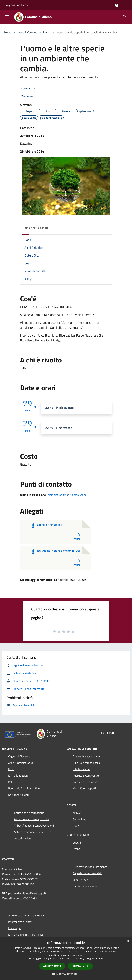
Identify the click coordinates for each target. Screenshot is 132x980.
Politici (12, 782)
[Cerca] (125, 17)
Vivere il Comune (27, 32)
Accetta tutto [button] (52, 966)
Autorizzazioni (23, 838)
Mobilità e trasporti (84, 788)
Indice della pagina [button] (36, 228)
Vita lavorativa (82, 769)
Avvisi (76, 826)
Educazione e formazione (29, 813)
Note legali (15, 928)
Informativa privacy (20, 922)
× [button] (128, 941)
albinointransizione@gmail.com (67, 495)
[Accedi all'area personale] (117, 5)
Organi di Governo (19, 756)
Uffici (11, 769)
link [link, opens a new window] (101, 959)
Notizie (77, 813)
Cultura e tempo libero (86, 763)
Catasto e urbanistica (86, 782)
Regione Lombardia (17, 5)
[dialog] (66, 959)
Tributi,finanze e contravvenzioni (34, 826)
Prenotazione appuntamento (90, 867)
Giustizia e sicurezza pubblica (32, 819)
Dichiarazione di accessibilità (25, 935)
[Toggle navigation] (7, 17)
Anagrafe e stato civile (86, 756)
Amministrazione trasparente (26, 915)
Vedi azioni (29, 96)
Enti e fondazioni (18, 776)
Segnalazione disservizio (87, 873)
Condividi (29, 89)
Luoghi (77, 842)
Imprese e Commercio (86, 776)
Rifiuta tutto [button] (80, 966)
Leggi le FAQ (80, 880)
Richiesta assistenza (85, 886)
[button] (66, 974)
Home (8, 32)
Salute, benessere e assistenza (33, 832)
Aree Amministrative (21, 763)
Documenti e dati (19, 795)
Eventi (46, 32)
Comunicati (80, 819)
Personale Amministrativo (24, 788)
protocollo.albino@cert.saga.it (27, 893)
